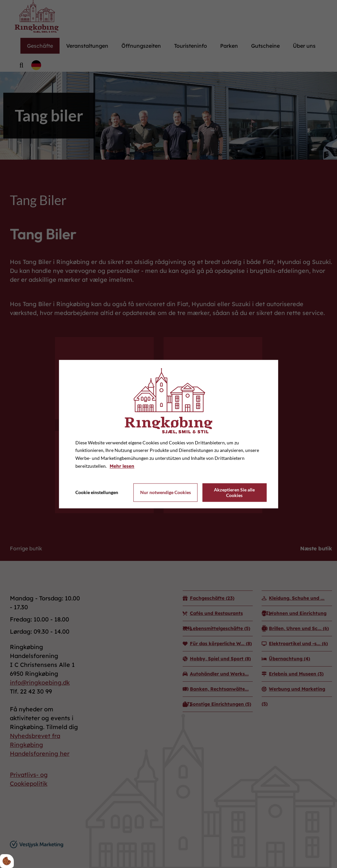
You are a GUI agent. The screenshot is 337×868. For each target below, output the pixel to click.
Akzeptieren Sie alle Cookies (234, 492)
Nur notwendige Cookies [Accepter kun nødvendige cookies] (166, 493)
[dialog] (168, 434)
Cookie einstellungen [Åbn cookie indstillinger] (97, 492)
